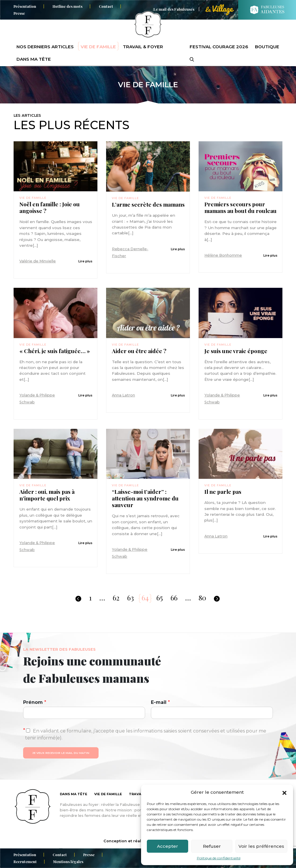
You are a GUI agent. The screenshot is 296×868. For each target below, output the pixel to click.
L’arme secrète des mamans (148, 204)
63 (131, 598)
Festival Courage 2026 (219, 47)
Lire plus (85, 261)
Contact (106, 6)
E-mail (160, 702)
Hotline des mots (67, 6)
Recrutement (25, 861)
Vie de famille (98, 47)
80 (202, 598)
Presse (19, 13)
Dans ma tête (34, 59)
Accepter (168, 846)
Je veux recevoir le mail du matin (61, 753)
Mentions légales (68, 861)
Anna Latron (123, 395)
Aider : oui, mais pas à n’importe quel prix (47, 495)
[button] (284, 792)
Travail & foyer (143, 47)
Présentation (25, 6)
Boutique (267, 47)
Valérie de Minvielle (38, 261)
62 (116, 598)
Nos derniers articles (45, 47)
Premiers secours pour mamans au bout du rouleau (240, 207)
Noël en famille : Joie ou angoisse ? (50, 207)
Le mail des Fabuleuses (174, 9)
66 (174, 598)
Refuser (212, 846)
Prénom (35, 702)
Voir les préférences (261, 846)
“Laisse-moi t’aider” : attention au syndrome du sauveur (145, 498)
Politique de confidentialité (219, 858)
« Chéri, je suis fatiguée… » (55, 351)
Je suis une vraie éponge (236, 351)
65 (160, 598)
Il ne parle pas (223, 492)
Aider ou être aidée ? (139, 351)
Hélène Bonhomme (223, 255)
